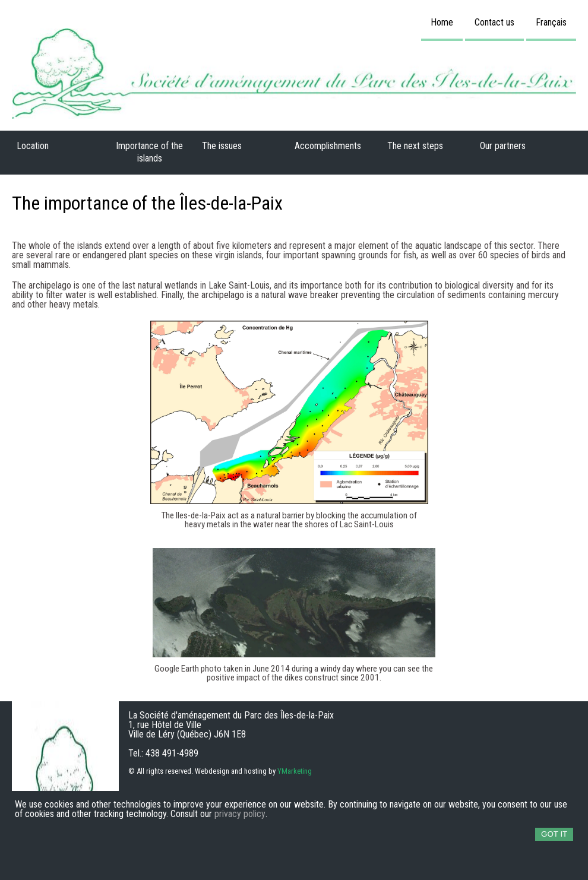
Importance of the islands (149, 152)
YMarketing (295, 772)
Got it (554, 834)
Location (33, 146)
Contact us (494, 22)
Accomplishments (328, 146)
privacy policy (240, 814)
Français (551, 22)
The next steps (415, 146)
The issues (222, 146)
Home (442, 22)
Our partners (503, 146)
